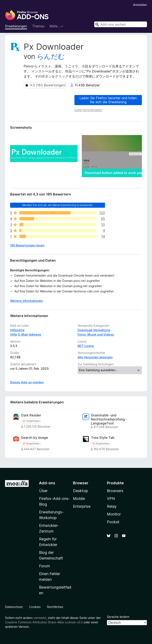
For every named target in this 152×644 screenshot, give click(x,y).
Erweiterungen (16, 26)
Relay (112, 506)
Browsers (115, 491)
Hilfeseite (17, 330)
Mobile (79, 499)
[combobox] (121, 24)
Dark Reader (31, 415)
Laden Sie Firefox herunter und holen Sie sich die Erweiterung (108, 100)
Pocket (113, 522)
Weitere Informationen (26, 301)
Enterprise (82, 506)
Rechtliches (55, 607)
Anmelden (140, 5)
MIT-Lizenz (86, 346)
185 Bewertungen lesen (27, 245)
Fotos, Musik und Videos (96, 334)
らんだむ (51, 56)
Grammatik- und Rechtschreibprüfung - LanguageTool (109, 419)
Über (43, 491)
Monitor (114, 514)
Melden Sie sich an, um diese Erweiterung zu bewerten (57, 205)
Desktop (80, 491)
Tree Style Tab (103, 438)
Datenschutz (14, 607)
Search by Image (35, 438)
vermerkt (40, 618)
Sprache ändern (118, 617)
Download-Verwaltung (94, 330)
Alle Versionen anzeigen (95, 357)
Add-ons (47, 483)
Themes (38, 26)
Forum (44, 566)
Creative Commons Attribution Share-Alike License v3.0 (44, 622)
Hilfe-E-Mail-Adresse (26, 334)
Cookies (35, 607)
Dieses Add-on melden (27, 382)
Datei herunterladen (88, 110)
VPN (111, 499)
